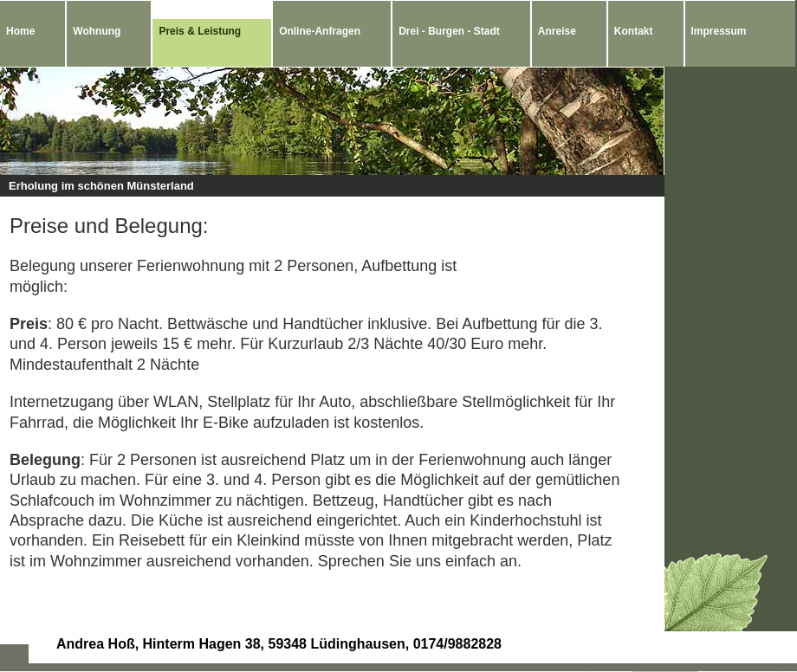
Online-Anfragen (320, 31)
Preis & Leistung (200, 31)
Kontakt (634, 31)
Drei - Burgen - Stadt (449, 31)
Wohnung (97, 31)
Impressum (719, 31)
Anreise (557, 31)
